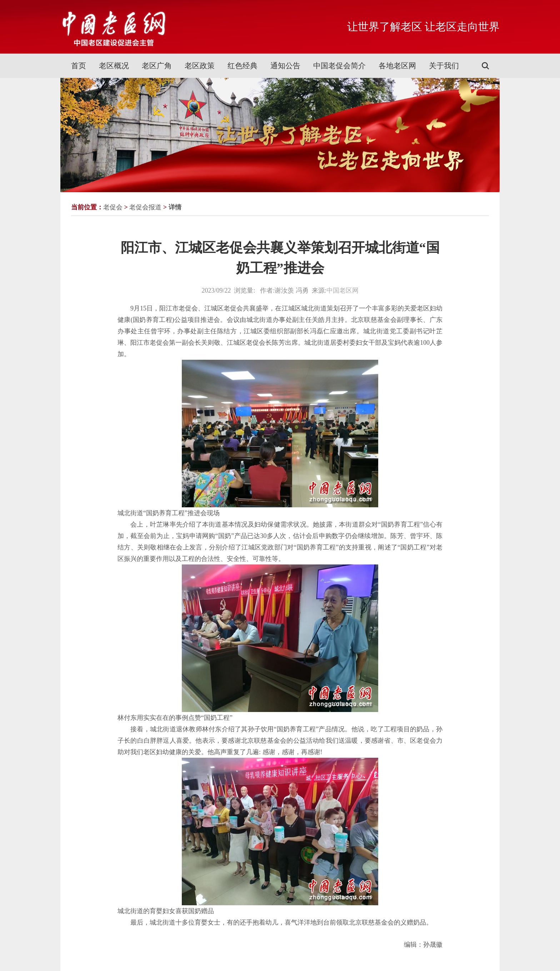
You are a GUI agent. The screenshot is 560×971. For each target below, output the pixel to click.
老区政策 (200, 66)
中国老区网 (342, 290)
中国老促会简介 (339, 66)
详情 (175, 207)
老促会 (113, 207)
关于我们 (444, 66)
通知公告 (285, 66)
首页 (79, 66)
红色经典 (242, 66)
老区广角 (157, 66)
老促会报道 (145, 207)
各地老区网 (397, 66)
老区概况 (114, 66)
